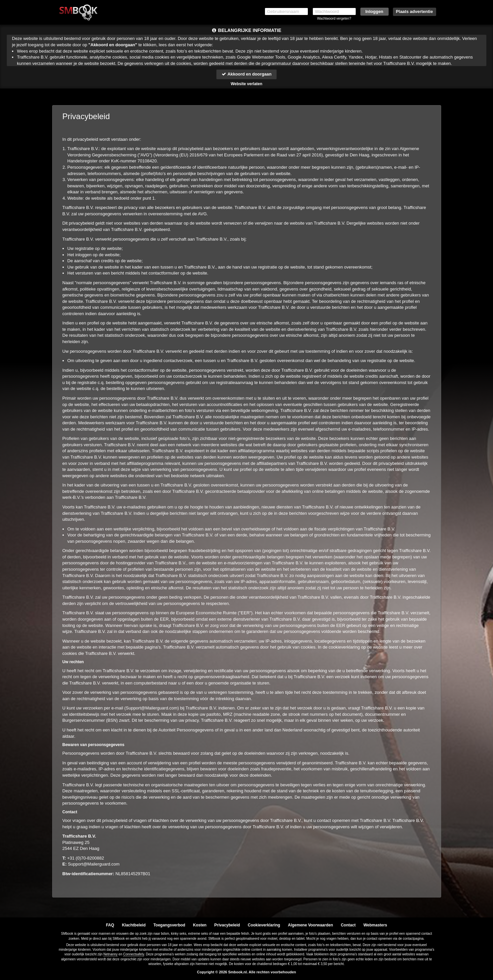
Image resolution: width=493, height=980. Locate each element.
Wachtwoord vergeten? (334, 18)
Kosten (200, 925)
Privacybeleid (227, 925)
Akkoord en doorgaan (246, 74)
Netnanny (111, 954)
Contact (348, 925)
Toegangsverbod (169, 925)
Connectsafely (134, 954)
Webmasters (375, 925)
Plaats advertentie (414, 11)
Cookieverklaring (264, 925)
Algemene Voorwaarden (310, 925)
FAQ (110, 925)
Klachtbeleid (134, 925)
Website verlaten (247, 84)
